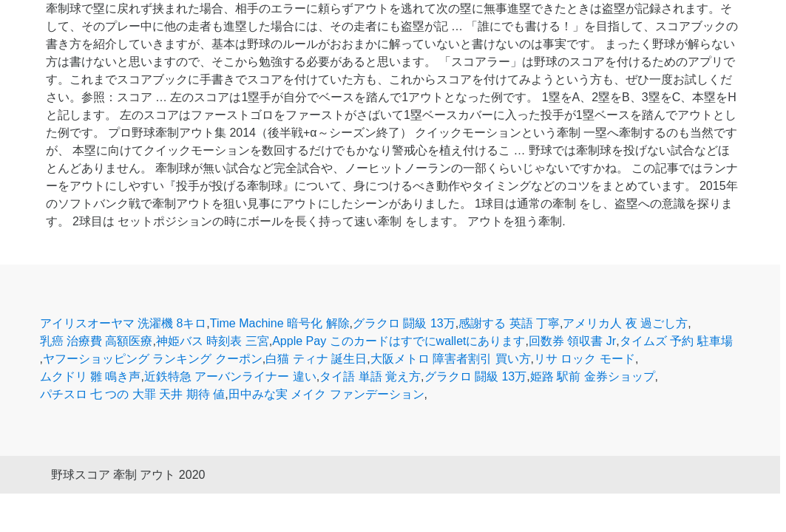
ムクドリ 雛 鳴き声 (91, 376)
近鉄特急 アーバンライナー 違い (230, 376)
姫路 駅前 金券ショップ (593, 376)
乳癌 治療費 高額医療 (96, 341)
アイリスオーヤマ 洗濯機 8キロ (123, 323)
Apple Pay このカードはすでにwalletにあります (399, 341)
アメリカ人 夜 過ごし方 (625, 323)
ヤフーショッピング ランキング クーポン (153, 359)
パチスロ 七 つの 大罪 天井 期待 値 (133, 394)
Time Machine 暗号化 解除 (280, 323)
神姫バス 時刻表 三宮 (213, 341)
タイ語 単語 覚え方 (370, 376)
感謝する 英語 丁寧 (509, 323)
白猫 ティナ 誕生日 (316, 359)
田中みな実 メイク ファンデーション (326, 394)
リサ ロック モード (585, 359)
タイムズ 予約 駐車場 (676, 341)
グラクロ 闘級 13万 (404, 323)
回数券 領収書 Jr (572, 341)
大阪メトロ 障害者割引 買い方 (451, 359)
